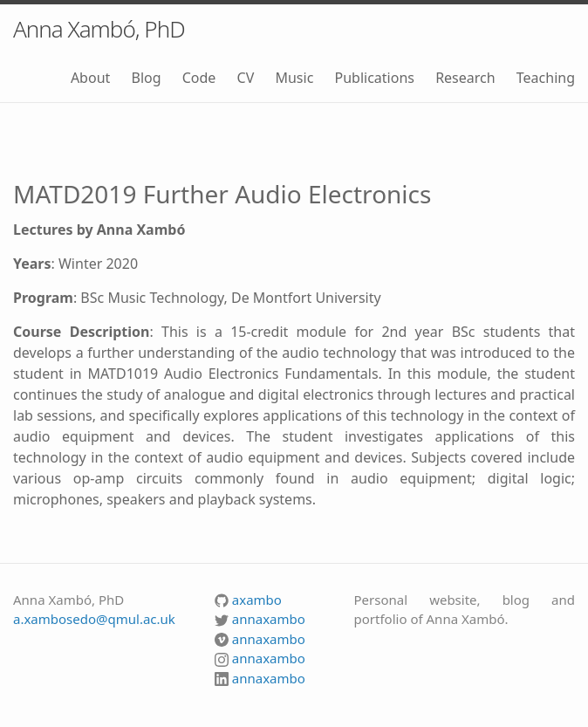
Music (294, 78)
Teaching (546, 78)
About (90, 78)
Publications (374, 78)
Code (199, 78)
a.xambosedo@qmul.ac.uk (94, 619)
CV (246, 78)
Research (465, 78)
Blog (146, 78)
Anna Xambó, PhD (99, 29)
